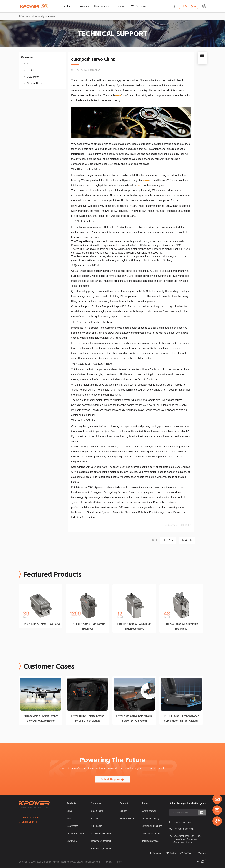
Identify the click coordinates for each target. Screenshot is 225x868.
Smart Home (97, 811)
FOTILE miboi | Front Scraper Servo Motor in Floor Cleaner (181, 718)
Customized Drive (75, 833)
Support (121, 6)
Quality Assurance (151, 833)
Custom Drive (34, 83)
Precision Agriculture (101, 848)
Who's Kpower (139, 6)
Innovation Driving (151, 818)
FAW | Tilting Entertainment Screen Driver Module (87, 718)
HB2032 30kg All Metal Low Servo (41, 624)
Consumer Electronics (102, 833)
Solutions (84, 6)
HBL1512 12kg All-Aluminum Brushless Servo (134, 626)
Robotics (95, 818)
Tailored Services (150, 841)
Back (155, 540)
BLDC (30, 70)
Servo (52, 16)
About (145, 803)
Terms (119, 862)
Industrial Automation (101, 841)
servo (118, 95)
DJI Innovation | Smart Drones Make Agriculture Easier (41, 718)
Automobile (97, 826)
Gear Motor (33, 77)
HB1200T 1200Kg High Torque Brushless (87, 626)
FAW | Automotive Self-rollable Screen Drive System (134, 718)
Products (67, 6)
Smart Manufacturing (152, 826)
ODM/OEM (72, 841)
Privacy (108, 862)
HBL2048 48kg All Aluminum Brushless (181, 626)
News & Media (102, 6)
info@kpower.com (183, 822)
